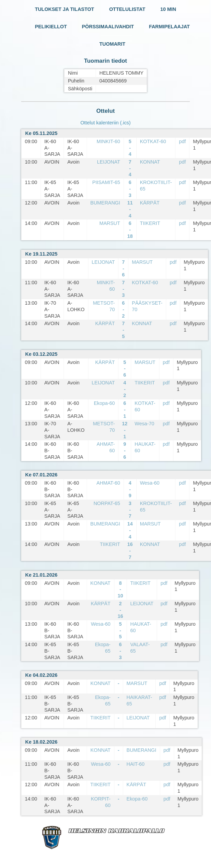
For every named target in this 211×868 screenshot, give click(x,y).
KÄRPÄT (150, 203)
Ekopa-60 (104, 403)
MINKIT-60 (108, 141)
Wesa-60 (150, 483)
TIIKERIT (150, 223)
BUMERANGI (105, 203)
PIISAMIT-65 (106, 182)
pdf (182, 141)
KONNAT (150, 162)
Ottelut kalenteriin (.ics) (105, 123)
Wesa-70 (144, 424)
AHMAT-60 (108, 483)
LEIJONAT (109, 162)
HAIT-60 (136, 764)
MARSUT (110, 223)
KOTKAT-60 (153, 141)
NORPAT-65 (107, 503)
